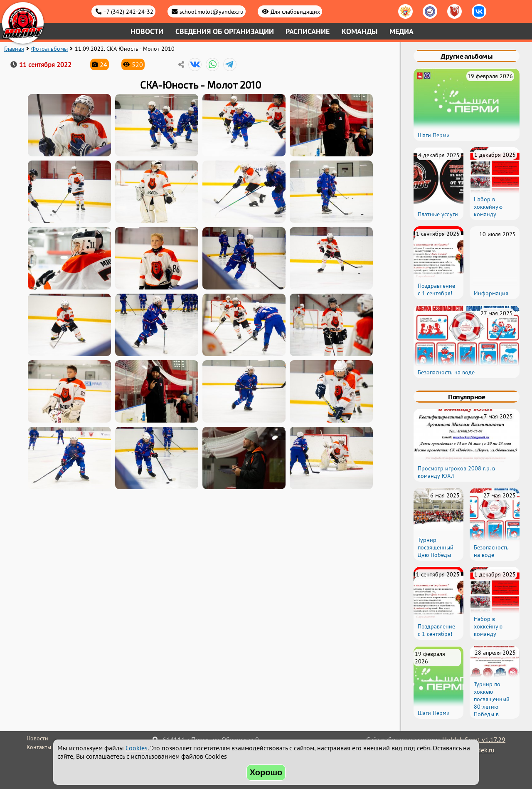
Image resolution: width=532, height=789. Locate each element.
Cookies (137, 748)
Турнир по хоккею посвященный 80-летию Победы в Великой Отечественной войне (494, 710)
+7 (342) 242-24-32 (128, 11)
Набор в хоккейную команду (488, 207)
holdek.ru (481, 750)
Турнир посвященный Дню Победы (436, 547)
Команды (360, 31)
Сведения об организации (225, 31)
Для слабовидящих (295, 11)
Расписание (308, 31)
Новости (147, 31)
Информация (491, 293)
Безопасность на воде (446, 372)
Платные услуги (438, 214)
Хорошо (266, 772)
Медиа (401, 31)
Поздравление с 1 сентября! (436, 289)
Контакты (39, 747)
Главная (14, 49)
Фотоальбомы (49, 49)
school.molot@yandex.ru (212, 11)
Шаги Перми (434, 135)
